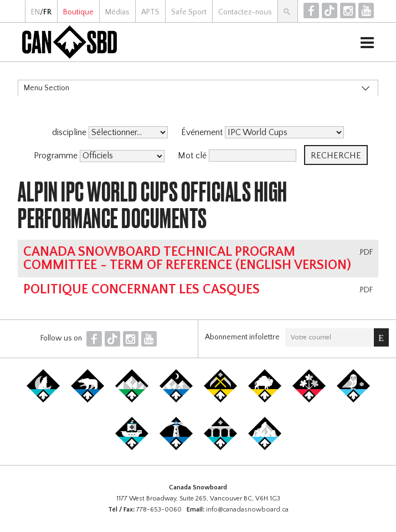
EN (35, 12)
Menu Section (47, 88)
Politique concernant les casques (142, 290)
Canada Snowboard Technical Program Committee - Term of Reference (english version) (187, 259)
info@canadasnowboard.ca (247, 510)
